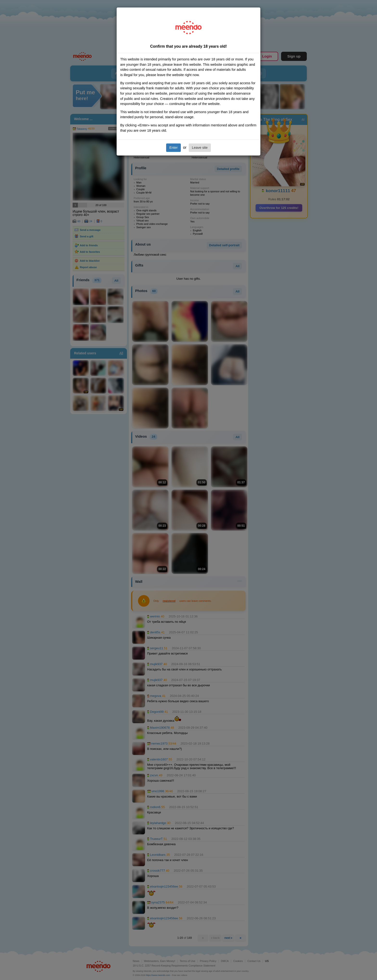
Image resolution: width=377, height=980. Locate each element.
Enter (173, 148)
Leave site (200, 148)
